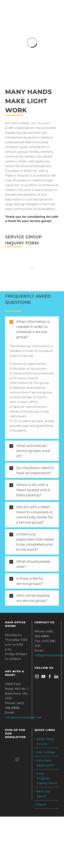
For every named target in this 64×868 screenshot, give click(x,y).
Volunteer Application (46, 763)
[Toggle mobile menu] (57, 8)
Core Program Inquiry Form (47, 778)
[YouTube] (43, 676)
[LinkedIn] (56, 676)
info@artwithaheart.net (23, 717)
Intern (41, 805)
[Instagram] (37, 676)
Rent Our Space (44, 794)
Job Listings (46, 752)
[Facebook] (50, 676)
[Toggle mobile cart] (43, 8)
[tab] (32, 329)
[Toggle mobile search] (50, 8)
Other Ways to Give (46, 741)
